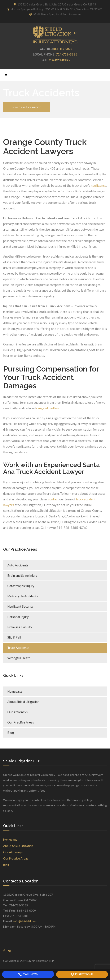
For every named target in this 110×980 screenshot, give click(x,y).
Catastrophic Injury (21, 586)
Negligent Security (20, 606)
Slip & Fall (14, 637)
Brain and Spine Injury (22, 575)
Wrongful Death (19, 658)
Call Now (28, 974)
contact (53, 499)
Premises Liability (20, 627)
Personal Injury (18, 617)
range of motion (47, 408)
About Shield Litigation (23, 702)
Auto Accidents (18, 565)
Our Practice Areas (21, 722)
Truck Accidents (18, 648)
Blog (11, 733)
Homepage (15, 691)
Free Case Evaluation (26, 107)
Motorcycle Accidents (23, 596)
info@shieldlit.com (25, 921)
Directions (82, 974)
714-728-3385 (67, 54)
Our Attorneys (17, 712)
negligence (99, 185)
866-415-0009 (63, 49)
